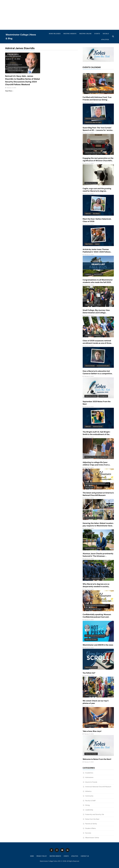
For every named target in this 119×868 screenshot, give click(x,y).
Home (32, 856)
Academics (88, 274)
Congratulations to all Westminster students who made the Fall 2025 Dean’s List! (98, 282)
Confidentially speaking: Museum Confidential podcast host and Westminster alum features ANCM (97, 617)
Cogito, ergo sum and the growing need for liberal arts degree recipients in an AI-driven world (97, 191)
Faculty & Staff (89, 487)
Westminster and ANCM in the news (98, 645)
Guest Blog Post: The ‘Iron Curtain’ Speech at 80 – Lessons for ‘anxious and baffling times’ (98, 130)
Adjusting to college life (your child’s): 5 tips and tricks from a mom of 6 (96, 465)
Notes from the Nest (107, 92)
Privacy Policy (42, 856)
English (87, 579)
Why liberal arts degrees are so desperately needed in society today (96, 587)
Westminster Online (92, 838)
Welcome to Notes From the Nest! (97, 759)
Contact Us (85, 856)
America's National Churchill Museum (18, 67)
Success (88, 833)
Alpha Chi (88, 214)
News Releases (55, 34)
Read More (9, 91)
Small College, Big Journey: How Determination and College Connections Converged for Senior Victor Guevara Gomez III (97, 314)
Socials (106, 34)
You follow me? (89, 673)
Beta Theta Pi (89, 244)
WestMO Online (85, 34)
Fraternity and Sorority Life (95, 814)
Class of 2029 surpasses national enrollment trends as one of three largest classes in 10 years (97, 343)
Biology (99, 548)
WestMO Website (70, 34)
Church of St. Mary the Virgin (16, 71)
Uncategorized (103, 396)
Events (97, 34)
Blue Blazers (96, 214)
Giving (87, 805)
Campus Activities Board (92, 92)
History (97, 244)
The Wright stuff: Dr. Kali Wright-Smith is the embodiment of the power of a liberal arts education (97, 434)
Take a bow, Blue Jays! (92, 731)
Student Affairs (90, 828)
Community (97, 335)
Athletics (105, 40)
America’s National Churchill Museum (98, 787)
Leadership (89, 810)
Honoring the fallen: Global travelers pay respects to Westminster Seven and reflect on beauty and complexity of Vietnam (98, 527)
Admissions (89, 335)
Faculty (99, 518)
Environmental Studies (103, 366)
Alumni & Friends (90, 305)
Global (99, 305)
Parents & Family (91, 824)
